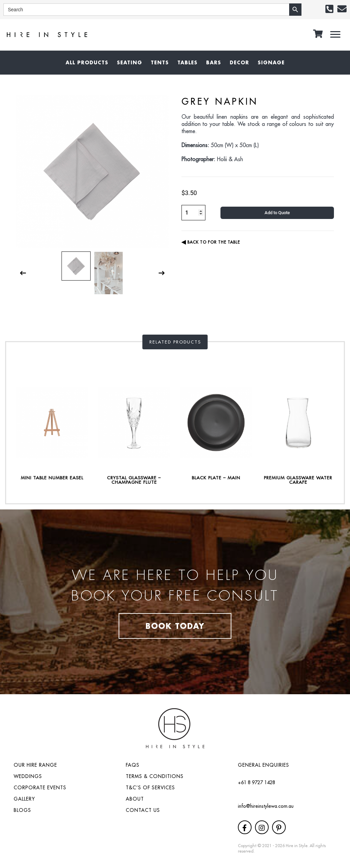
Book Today (175, 626)
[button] (329, 9)
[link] (87, 63)
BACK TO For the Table (211, 242)
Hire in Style (297, 846)
